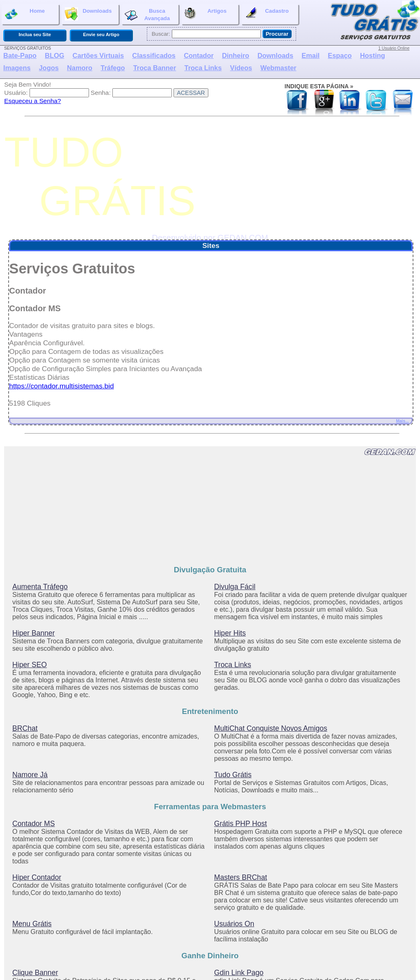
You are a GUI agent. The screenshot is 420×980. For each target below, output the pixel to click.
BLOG (54, 55)
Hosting (373, 55)
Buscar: (161, 34)
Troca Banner (155, 68)
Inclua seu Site (35, 34)
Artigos (205, 14)
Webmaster (278, 68)
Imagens (17, 68)
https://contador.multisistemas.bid (61, 386)
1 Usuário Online (394, 48)
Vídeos (241, 68)
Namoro (80, 68)
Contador (199, 55)
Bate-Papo (20, 55)
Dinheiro (235, 55)
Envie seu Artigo (101, 34)
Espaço (340, 55)
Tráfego (113, 68)
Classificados (154, 55)
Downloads (88, 14)
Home (25, 14)
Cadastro (267, 14)
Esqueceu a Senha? (32, 101)
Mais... (402, 421)
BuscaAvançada (147, 14)
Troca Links (203, 68)
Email (310, 55)
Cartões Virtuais (98, 55)
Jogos (49, 68)
